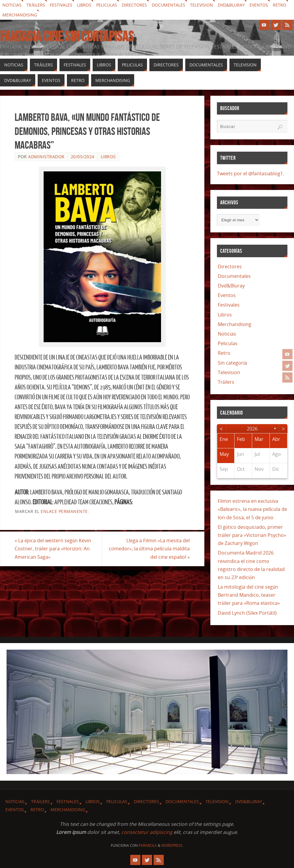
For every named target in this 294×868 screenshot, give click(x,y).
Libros (84, 5)
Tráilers (36, 5)
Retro (280, 5)
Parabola (148, 845)
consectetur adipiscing (147, 832)
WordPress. (172, 845)
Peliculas (107, 5)
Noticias (12, 5)
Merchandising (20, 15)
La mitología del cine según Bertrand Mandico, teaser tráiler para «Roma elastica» (249, 595)
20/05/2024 (83, 157)
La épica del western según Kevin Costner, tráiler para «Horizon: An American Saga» (53, 549)
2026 (252, 429)
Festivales (61, 5)
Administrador (46, 157)
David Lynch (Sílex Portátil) (247, 613)
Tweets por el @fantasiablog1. (251, 173)
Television (202, 5)
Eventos (259, 5)
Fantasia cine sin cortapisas (67, 36)
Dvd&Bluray (231, 5)
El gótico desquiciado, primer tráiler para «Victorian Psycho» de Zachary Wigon (252, 535)
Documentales (169, 5)
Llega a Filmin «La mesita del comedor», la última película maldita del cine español (149, 549)
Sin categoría (232, 363)
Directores (134, 5)
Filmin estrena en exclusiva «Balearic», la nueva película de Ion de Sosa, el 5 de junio (252, 509)
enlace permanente (64, 511)
